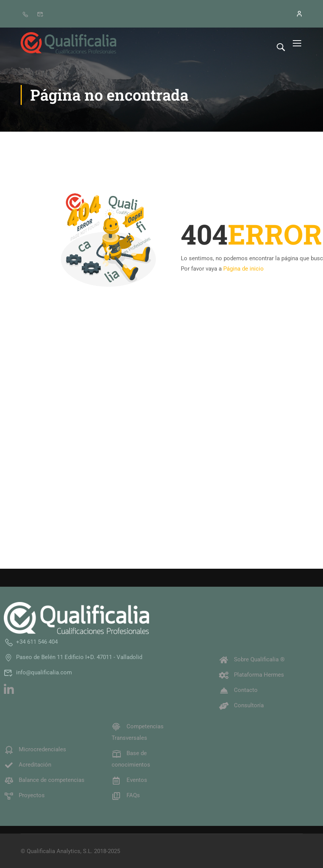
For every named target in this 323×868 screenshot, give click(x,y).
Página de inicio (243, 269)
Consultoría (241, 705)
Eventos (129, 780)
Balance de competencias (44, 780)
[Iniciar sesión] (295, 14)
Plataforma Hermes (252, 674)
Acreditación (28, 764)
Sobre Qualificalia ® (252, 659)
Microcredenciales (35, 749)
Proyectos (24, 795)
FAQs (126, 795)
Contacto (238, 690)
